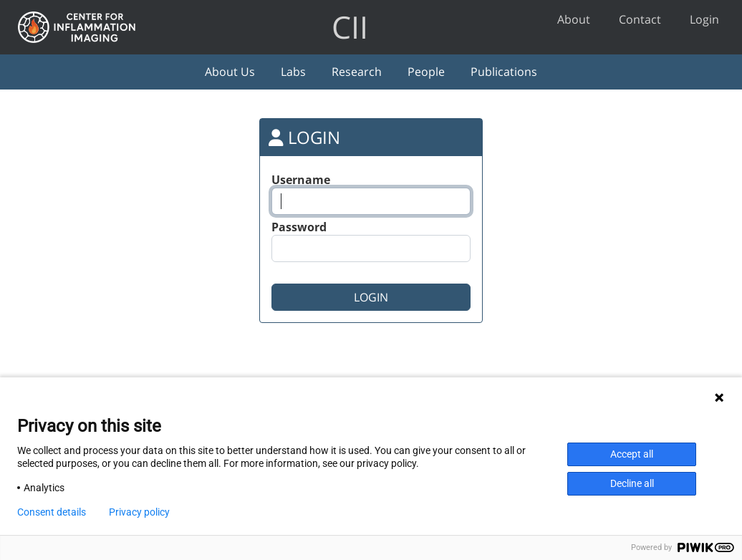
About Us (230, 72)
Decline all (632, 483)
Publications (504, 72)
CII (350, 27)
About (574, 19)
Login (704, 19)
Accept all (632, 454)
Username (301, 180)
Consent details (52, 512)
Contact (640, 19)
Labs (293, 72)
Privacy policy (139, 512)
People (426, 72)
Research (357, 72)
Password (299, 227)
